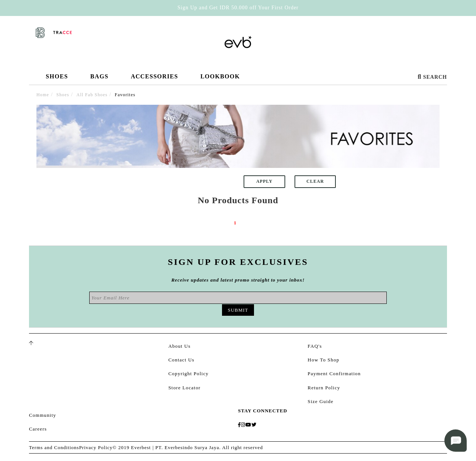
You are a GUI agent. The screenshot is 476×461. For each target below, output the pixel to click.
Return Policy (324, 388)
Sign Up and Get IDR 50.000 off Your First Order (238, 8)
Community (43, 415)
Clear (315, 181)
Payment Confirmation (334, 374)
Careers (38, 429)
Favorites (125, 95)
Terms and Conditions (54, 447)
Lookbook (220, 76)
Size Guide (320, 401)
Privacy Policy (96, 447)
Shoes (57, 79)
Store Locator (185, 388)
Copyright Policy (189, 374)
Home (43, 95)
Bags (99, 79)
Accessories (155, 79)
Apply (264, 181)
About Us (180, 346)
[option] (238, 136)
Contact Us (181, 360)
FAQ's (315, 346)
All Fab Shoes (92, 95)
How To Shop (323, 360)
